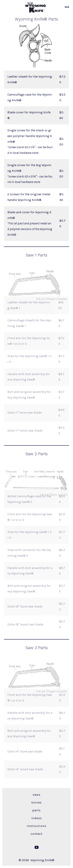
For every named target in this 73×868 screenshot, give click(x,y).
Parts (36, 810)
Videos (37, 818)
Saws (37, 795)
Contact (36, 834)
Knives (36, 802)
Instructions (36, 826)
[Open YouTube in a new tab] (37, 847)
